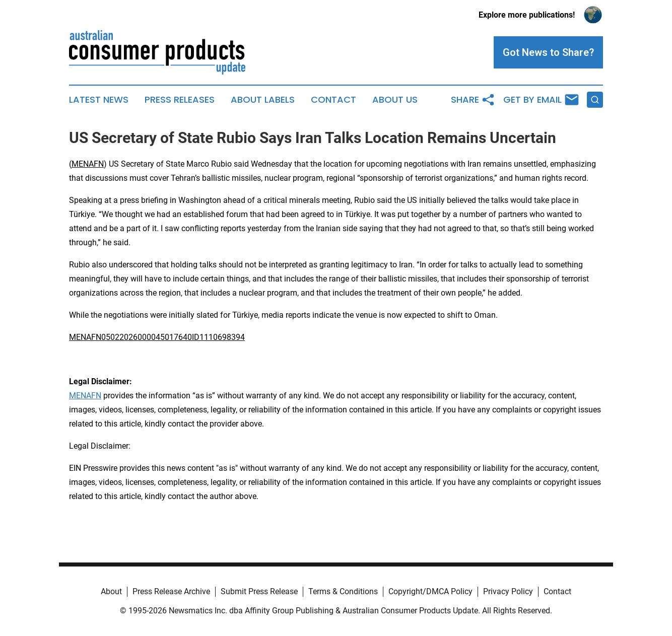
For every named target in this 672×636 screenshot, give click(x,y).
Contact (333, 100)
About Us (395, 100)
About (111, 591)
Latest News (99, 100)
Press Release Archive (171, 591)
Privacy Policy (508, 591)
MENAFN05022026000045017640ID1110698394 (157, 337)
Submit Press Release (259, 591)
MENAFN (88, 164)
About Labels (263, 100)
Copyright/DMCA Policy (430, 591)
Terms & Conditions (343, 591)
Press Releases (180, 100)
